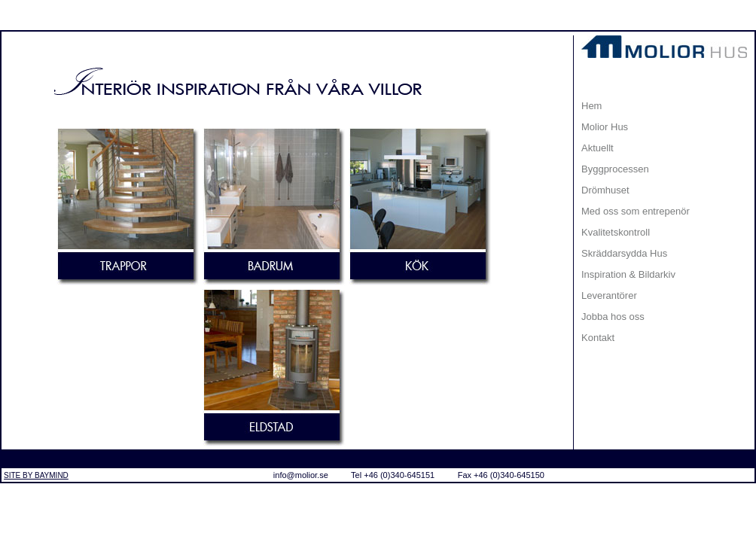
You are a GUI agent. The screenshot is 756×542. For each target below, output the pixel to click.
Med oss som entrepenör (636, 211)
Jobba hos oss (613, 317)
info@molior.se (301, 475)
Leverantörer (609, 295)
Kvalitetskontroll (616, 232)
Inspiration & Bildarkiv (628, 274)
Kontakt (598, 338)
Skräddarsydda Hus (624, 253)
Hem (591, 106)
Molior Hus (605, 127)
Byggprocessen (615, 169)
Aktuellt (597, 148)
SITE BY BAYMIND (36, 475)
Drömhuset (605, 190)
